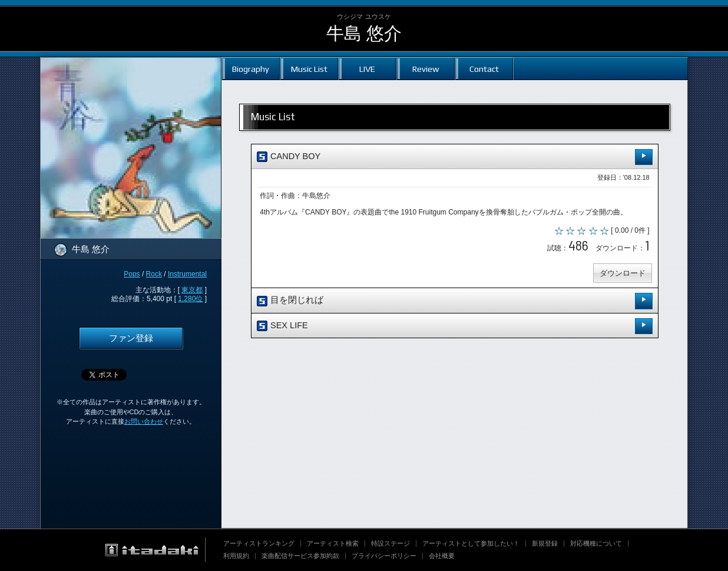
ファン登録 (131, 338)
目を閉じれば (455, 302)
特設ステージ (391, 543)
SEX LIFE (455, 327)
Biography (251, 69)
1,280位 (190, 299)
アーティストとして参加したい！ (471, 543)
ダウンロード (622, 274)
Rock (154, 274)
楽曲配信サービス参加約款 (300, 556)
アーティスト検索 (333, 543)
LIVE (367, 69)
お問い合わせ (144, 421)
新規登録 (545, 543)
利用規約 (236, 556)
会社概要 (442, 556)
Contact (484, 69)
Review (426, 69)
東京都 (192, 290)
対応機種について (596, 543)
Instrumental (187, 274)
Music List (309, 69)
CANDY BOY (455, 157)
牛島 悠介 (364, 33)
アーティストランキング (259, 543)
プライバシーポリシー (384, 556)
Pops (132, 274)
